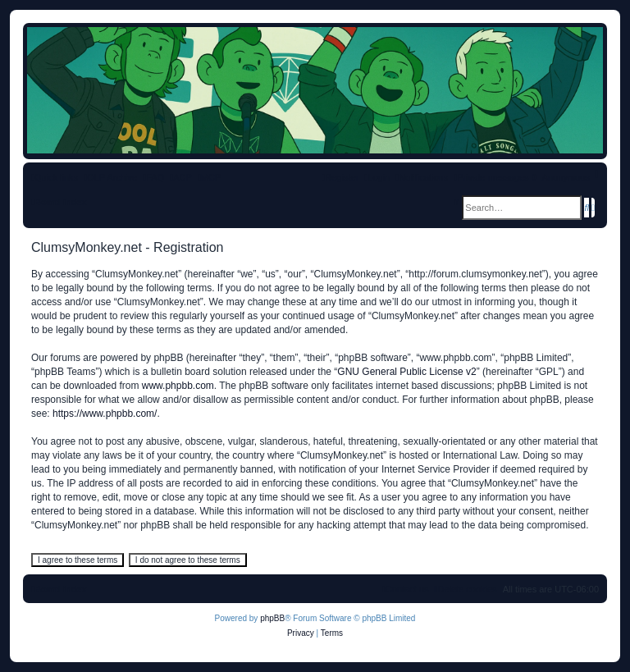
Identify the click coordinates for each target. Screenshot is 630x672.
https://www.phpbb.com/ (105, 414)
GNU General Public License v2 (406, 372)
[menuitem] (153, 177)
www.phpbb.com (178, 386)
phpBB (272, 618)
